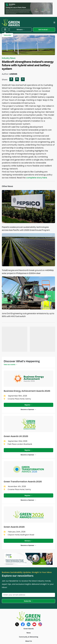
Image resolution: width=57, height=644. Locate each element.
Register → (29, 405)
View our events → (11, 364)
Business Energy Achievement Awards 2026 (27, 391)
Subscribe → (29, 601)
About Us (29, 641)
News (29, 633)
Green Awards (29, 629)
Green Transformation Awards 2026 (23, 481)
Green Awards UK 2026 (16, 436)
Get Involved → (44, 29)
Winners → (21, 29)
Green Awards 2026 (14, 527)
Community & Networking (29, 637)
